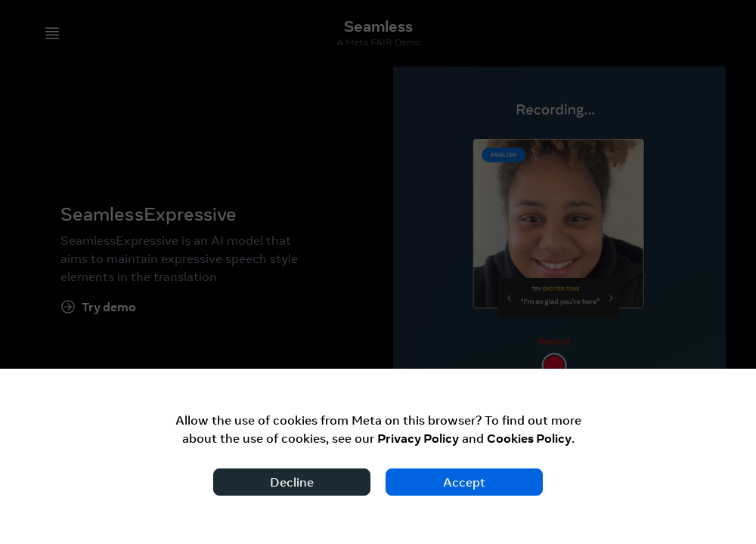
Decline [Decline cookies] (292, 482)
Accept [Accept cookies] (464, 482)
